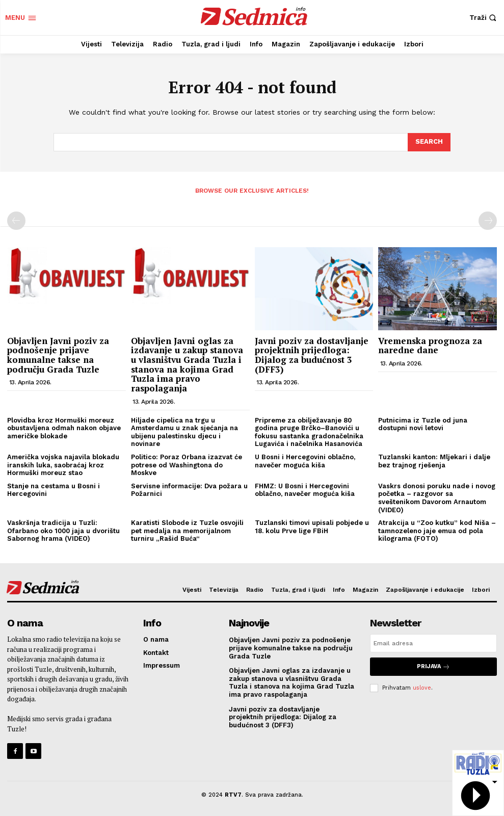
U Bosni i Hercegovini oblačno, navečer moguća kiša (305, 461)
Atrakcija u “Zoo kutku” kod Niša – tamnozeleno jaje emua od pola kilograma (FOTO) (437, 531)
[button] (484, 18)
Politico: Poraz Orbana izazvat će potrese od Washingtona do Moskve (187, 465)
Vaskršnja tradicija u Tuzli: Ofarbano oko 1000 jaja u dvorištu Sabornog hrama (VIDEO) (63, 531)
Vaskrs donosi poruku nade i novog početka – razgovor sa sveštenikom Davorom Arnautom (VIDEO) (437, 498)
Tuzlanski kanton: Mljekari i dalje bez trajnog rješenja (434, 461)
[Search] (429, 142)
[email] (433, 643)
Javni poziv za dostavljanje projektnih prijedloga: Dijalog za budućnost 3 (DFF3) (312, 354)
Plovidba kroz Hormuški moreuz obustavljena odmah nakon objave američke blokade (64, 428)
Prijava (433, 666)
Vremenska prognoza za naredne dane (430, 345)
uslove (422, 687)
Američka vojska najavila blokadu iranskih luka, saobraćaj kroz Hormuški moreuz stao (63, 465)
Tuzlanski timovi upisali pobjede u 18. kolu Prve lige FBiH (312, 527)
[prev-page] (16, 221)
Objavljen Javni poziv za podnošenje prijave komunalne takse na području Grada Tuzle (58, 354)
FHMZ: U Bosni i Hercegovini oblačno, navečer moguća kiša (305, 490)
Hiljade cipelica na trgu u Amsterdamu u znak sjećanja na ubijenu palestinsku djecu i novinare (184, 432)
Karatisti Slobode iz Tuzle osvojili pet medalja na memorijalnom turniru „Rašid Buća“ (187, 531)
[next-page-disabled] (488, 221)
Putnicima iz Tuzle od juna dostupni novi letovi (423, 424)
